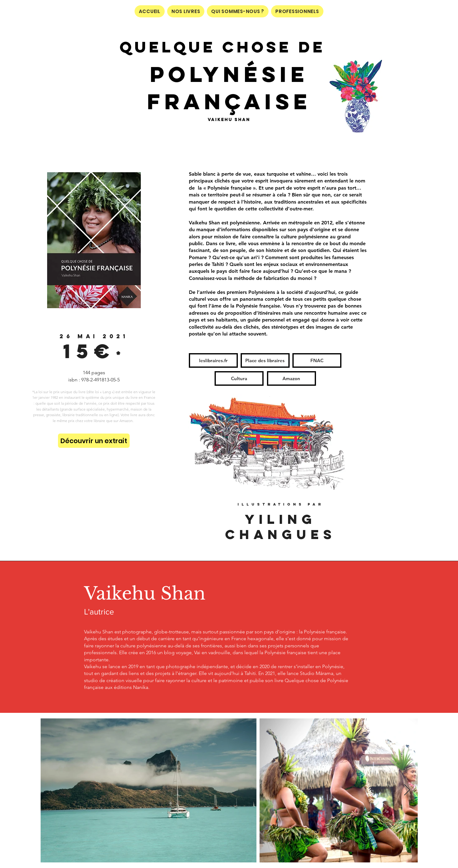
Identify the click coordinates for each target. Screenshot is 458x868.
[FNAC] (317, 360)
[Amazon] (291, 378)
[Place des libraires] (265, 360)
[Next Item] (407, 790)
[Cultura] (239, 378)
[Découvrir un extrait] (94, 441)
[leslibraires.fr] (213, 360)
